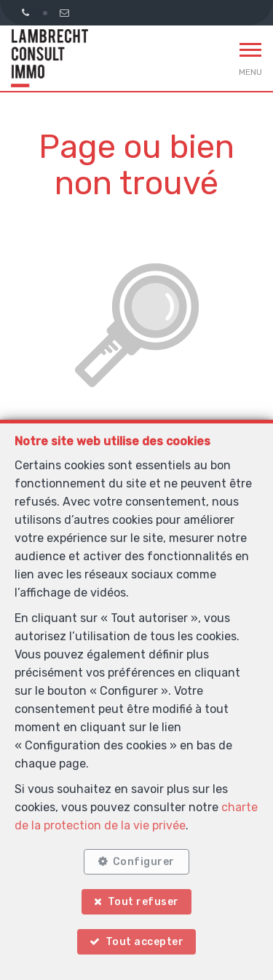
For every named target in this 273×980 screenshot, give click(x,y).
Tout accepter (145, 942)
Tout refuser (143, 902)
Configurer (144, 862)
